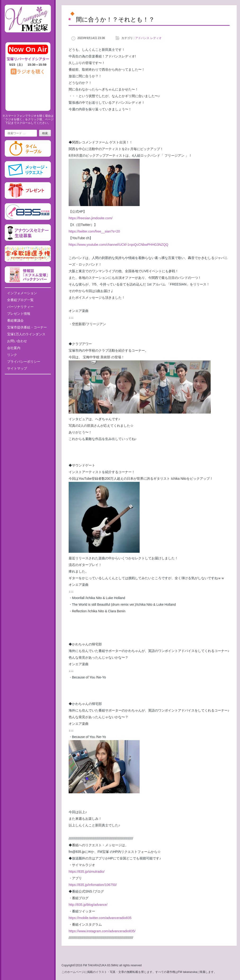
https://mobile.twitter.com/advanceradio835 (100, 918)
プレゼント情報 (19, 314)
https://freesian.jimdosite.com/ (91, 218)
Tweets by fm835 (28, 380)
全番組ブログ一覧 (20, 300)
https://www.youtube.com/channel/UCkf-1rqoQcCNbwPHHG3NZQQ (118, 245)
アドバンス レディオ (148, 38)
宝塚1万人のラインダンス (26, 334)
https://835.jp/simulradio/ (87, 872)
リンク (12, 355)
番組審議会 (15, 320)
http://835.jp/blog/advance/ (88, 905)
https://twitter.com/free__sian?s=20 (94, 231)
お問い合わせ (17, 341)
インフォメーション (22, 293)
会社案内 (14, 348)
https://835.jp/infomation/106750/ (93, 885)
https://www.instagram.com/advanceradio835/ (102, 931)
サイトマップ (17, 368)
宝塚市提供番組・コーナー (27, 327)
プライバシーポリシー (24, 362)
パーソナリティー (20, 307)
